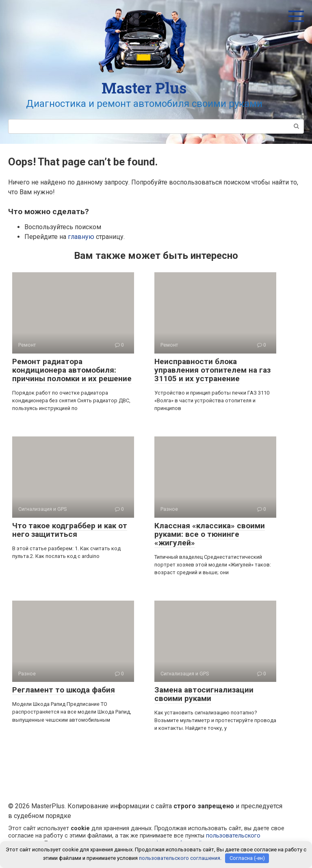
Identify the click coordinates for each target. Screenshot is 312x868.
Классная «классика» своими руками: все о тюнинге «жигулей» (210, 534)
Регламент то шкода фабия (64, 690)
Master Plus (144, 88)
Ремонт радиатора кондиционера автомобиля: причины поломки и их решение (72, 370)
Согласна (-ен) (247, 858)
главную (81, 237)
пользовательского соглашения (180, 858)
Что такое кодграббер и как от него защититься (70, 530)
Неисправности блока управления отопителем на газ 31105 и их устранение (212, 370)
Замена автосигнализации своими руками (204, 694)
